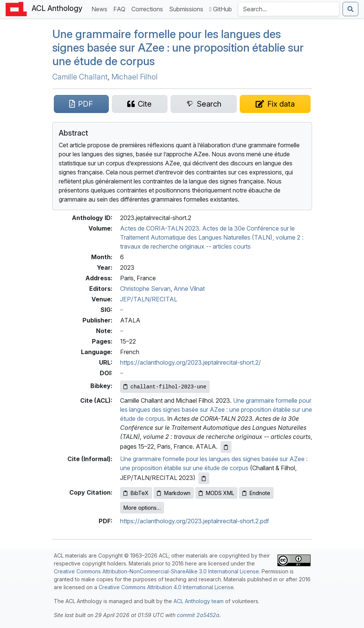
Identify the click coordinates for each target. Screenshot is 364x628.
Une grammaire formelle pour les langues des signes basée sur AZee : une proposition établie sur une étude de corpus (216, 409)
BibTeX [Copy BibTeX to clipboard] (136, 493)
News (101, 8)
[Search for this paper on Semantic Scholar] (204, 104)
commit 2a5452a (198, 615)
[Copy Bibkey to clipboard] (165, 387)
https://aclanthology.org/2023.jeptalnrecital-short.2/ (190, 362)
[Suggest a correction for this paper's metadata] (275, 104)
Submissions (188, 8)
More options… (142, 508)
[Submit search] (350, 9)
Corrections (149, 8)
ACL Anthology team (199, 601)
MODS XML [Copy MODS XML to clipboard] (216, 493)
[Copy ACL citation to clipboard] (226, 447)
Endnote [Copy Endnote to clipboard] (256, 493)
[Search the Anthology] (289, 9)
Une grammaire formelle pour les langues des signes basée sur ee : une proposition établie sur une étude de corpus (178, 47)
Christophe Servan (145, 289)
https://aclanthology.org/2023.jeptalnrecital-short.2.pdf (195, 521)
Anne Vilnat (189, 289)
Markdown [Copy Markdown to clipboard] (174, 493)
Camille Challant (80, 77)
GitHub (221, 9)
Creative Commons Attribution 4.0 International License (166, 587)
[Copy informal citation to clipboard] (204, 478)
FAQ (121, 8)
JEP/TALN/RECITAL (149, 299)
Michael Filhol (135, 77)
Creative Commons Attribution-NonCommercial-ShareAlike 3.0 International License (156, 571)
